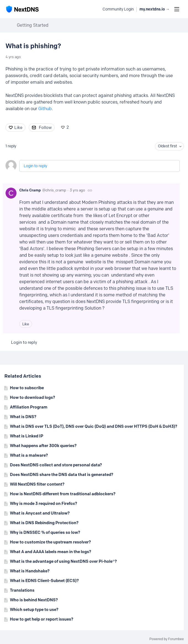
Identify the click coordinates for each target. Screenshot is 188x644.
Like (18, 128)
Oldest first (167, 146)
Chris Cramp (30, 190)
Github (45, 109)
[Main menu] (177, 9)
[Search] (95, 9)
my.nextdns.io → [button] (155, 9)
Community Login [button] (118, 9)
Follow (45, 128)
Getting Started (33, 25)
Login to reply (35, 166)
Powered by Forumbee (167, 639)
